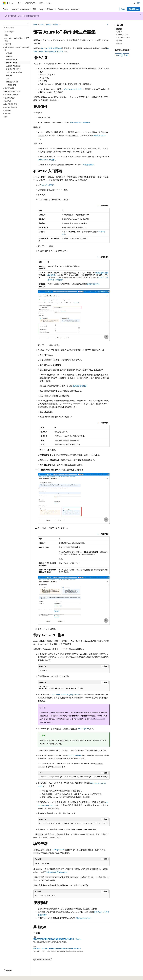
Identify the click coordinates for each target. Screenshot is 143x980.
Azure (42, 25)
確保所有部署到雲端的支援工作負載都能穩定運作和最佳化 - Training (57, 939)
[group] (74, 777)
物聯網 (48, 25)
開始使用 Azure (134, 9)
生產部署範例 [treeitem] (11, 85)
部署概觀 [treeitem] (9, 53)
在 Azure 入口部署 (122, 35)
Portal (123, 9)
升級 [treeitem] (8, 79)
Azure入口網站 (47, 185)
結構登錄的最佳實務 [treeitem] (13, 69)
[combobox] (15, 28)
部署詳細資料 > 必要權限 (80, 122)
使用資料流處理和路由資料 (57, 872)
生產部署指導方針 (80, 386)
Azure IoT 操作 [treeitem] (9, 32)
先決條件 (119, 32)
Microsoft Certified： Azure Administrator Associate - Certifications (57, 948)
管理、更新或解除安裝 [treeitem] (14, 72)
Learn (35, 25)
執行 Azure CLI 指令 (123, 38)
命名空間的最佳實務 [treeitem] (13, 66)
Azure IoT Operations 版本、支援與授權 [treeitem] (17, 39)
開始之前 (119, 29)
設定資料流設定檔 (93, 284)
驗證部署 (119, 41)
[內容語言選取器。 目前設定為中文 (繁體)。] (9, 977)
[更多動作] (108, 25)
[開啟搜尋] (134, 3)
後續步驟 (119, 43)
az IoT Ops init (83, 729)
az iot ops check (58, 850)
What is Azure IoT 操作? (73, 89)
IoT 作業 (56, 25)
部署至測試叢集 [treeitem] (12, 60)
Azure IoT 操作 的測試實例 (51, 48)
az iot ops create (75, 755)
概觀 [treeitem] (6, 35)
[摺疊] (27, 23)
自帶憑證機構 (88, 165)
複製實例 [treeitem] (9, 75)
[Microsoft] (4, 3)
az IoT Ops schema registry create (65, 694)
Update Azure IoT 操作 (46, 160)
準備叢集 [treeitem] (9, 56)
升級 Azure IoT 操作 (84, 918)
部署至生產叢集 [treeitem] (12, 63)
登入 (139, 3)
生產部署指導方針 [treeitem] (13, 82)
